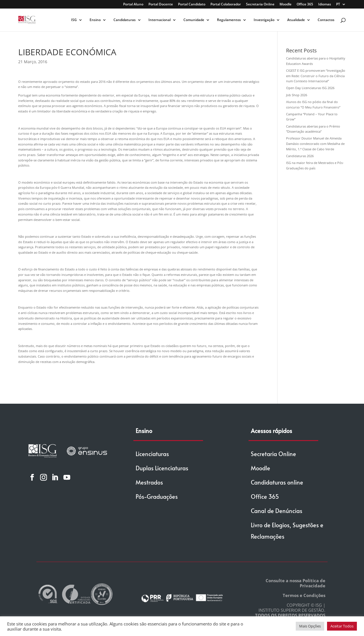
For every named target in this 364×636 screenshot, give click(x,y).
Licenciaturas (152, 454)
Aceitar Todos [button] (342, 626)
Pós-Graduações (157, 497)
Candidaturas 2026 (300, 156)
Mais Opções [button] (310, 626)
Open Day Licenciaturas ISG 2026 (310, 88)
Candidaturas (125, 20)
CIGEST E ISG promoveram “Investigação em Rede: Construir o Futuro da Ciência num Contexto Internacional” (316, 76)
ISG (74, 20)
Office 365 (305, 5)
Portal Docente (161, 5)
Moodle (286, 5)
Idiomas (325, 5)
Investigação (264, 20)
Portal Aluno (133, 5)
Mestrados (149, 482)
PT (338, 5)
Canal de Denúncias (277, 511)
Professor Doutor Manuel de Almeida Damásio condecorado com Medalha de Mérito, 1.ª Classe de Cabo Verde (315, 143)
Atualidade (296, 20)
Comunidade (194, 20)
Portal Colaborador (226, 5)
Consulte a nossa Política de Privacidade (295, 583)
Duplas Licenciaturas (162, 468)
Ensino (95, 20)
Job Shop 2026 (297, 95)
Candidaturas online (277, 482)
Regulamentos (229, 20)
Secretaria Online (260, 5)
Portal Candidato (192, 5)
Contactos (326, 20)
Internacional (160, 20)
